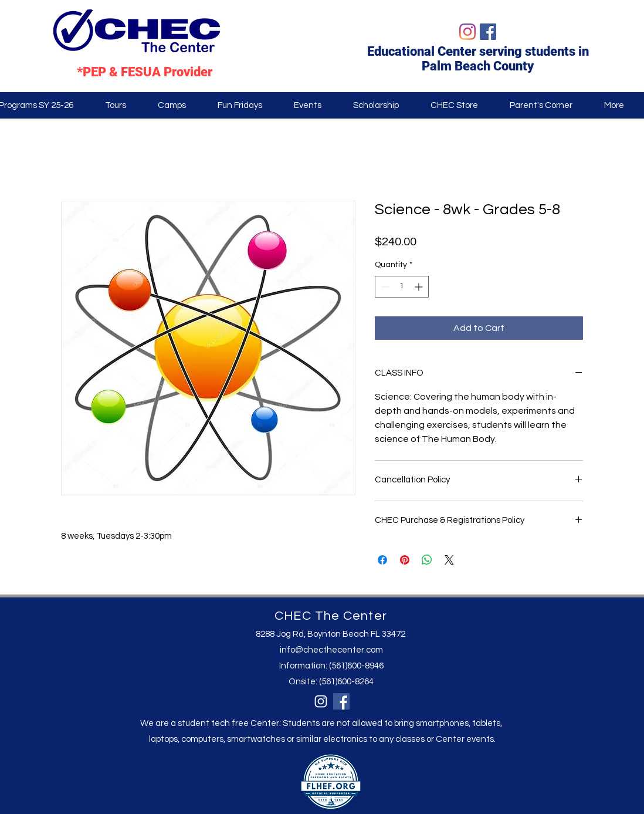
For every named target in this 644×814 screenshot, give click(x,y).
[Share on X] (449, 560)
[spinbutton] (402, 287)
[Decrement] (384, 287)
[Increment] (420, 287)
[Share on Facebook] (382, 560)
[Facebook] (488, 32)
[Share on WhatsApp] (427, 560)
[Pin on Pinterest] (405, 560)
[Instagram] (467, 32)
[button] (541, 105)
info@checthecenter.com (331, 650)
